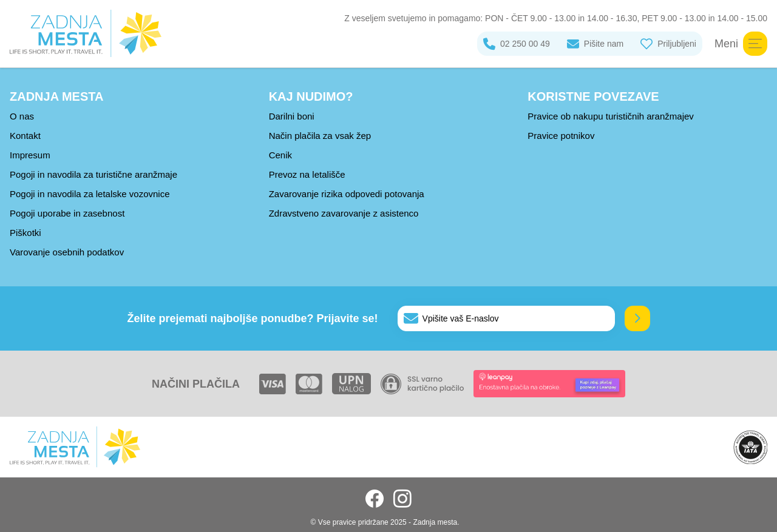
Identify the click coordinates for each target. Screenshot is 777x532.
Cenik (280, 155)
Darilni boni (292, 116)
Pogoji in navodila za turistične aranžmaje (93, 174)
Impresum (30, 155)
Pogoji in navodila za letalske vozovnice (90, 194)
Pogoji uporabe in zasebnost (67, 213)
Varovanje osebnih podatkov (67, 252)
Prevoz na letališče (307, 174)
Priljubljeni (668, 44)
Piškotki (25, 233)
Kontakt (25, 136)
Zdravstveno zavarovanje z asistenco (344, 213)
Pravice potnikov (561, 136)
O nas (22, 116)
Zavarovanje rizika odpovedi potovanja (347, 194)
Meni (741, 44)
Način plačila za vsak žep (320, 136)
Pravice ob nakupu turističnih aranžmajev (610, 116)
